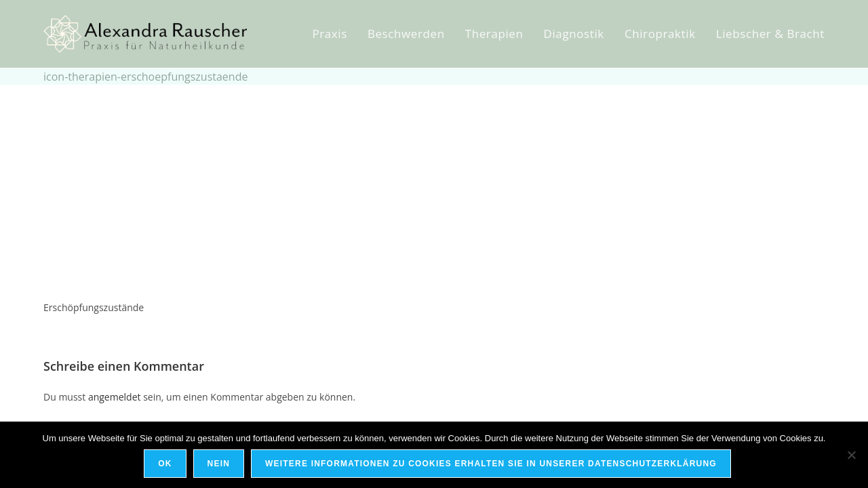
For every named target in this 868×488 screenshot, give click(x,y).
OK (165, 464)
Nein (219, 464)
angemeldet (115, 397)
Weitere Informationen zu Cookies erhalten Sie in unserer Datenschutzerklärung (491, 464)
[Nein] (851, 455)
